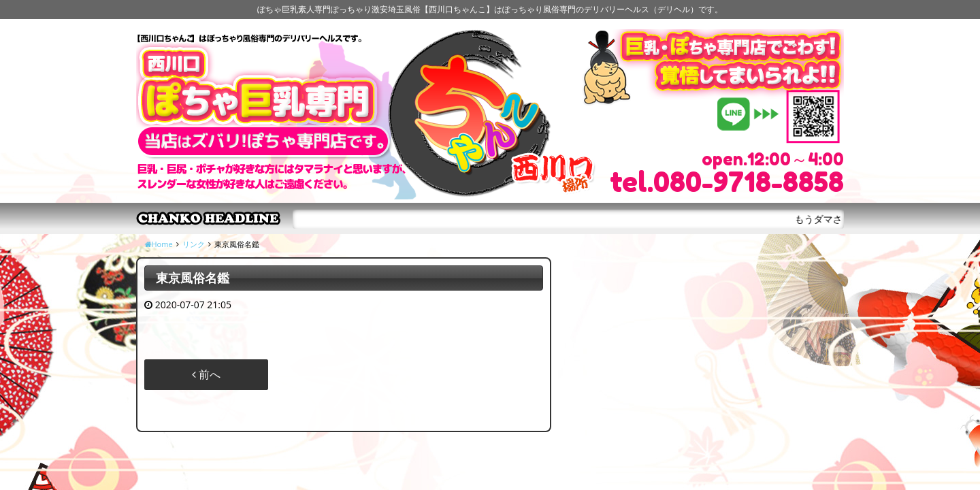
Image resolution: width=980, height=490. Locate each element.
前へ (206, 374)
